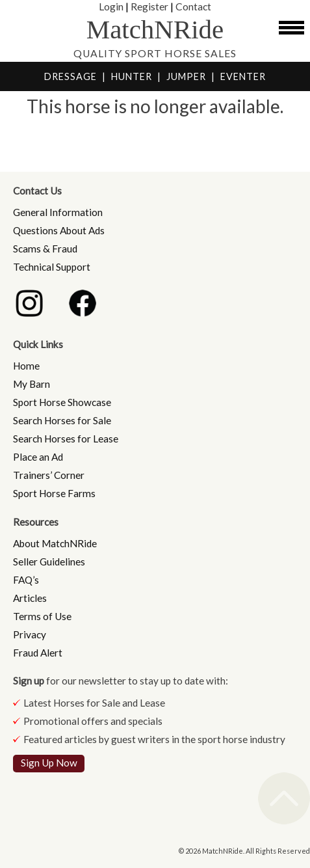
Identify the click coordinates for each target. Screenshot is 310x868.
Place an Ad (38, 457)
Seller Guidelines (49, 562)
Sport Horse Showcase (62, 402)
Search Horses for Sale (62, 420)
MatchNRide (155, 30)
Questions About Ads (59, 230)
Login (111, 6)
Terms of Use (42, 616)
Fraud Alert (38, 653)
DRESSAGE (71, 76)
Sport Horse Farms (54, 493)
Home (26, 366)
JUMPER (186, 76)
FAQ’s (26, 580)
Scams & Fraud (45, 249)
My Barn (32, 384)
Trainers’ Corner (49, 475)
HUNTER (132, 76)
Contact (193, 6)
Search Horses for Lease (66, 439)
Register (149, 6)
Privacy (30, 634)
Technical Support (52, 267)
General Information (58, 212)
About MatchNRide (55, 543)
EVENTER (243, 76)
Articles (30, 598)
